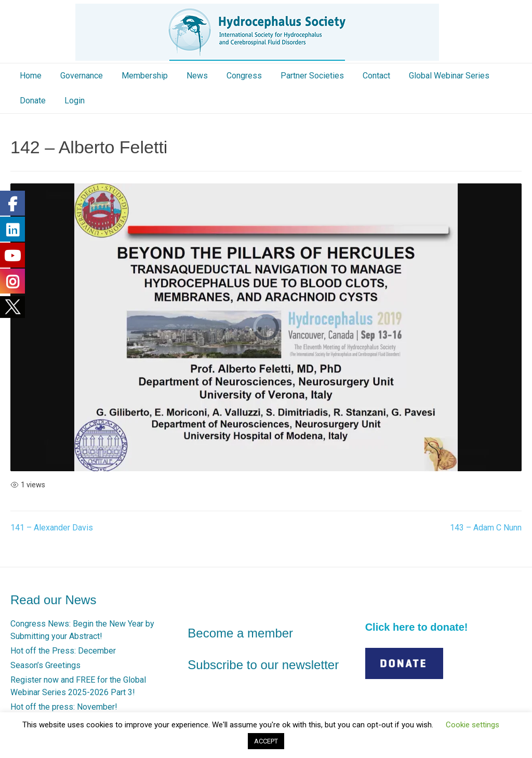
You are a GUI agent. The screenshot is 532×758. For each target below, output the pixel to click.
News (197, 76)
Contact (376, 76)
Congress (244, 76)
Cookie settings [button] (473, 725)
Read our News (53, 600)
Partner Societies (312, 76)
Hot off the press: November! (64, 707)
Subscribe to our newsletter (263, 665)
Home (31, 76)
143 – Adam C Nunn (486, 528)
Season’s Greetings (45, 665)
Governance (82, 76)
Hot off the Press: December (63, 651)
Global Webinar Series (449, 76)
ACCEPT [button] (266, 741)
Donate (33, 101)
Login (75, 101)
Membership (145, 76)
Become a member (240, 633)
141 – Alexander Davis (52, 528)
